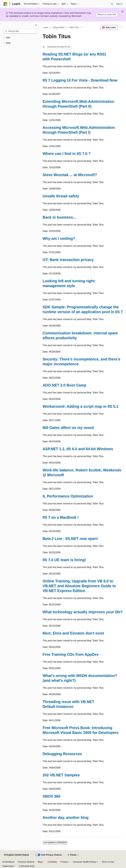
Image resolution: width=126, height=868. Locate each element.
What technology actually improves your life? (83, 612)
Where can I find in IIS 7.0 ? (67, 154)
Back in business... (59, 217)
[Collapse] (36, 25)
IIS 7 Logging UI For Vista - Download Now (80, 80)
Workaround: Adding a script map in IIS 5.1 (80, 406)
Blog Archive (59, 27)
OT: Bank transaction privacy (68, 260)
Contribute (52, 862)
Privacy (64, 862)
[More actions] (121, 27)
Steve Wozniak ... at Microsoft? (70, 175)
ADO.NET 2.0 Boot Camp (64, 385)
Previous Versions (26, 862)
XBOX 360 (51, 796)
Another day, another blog (66, 817)
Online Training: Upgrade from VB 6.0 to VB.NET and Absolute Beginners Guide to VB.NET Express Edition (79, 586)
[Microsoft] (5, 4)
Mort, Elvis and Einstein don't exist (73, 633)
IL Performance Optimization (68, 496)
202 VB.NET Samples (61, 775)
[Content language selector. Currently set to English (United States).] (16, 855)
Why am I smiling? (59, 238)
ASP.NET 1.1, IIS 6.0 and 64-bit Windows (78, 449)
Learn (46, 27)
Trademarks (8, 866)
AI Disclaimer (8, 862)
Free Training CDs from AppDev (71, 654)
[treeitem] (20, 38)
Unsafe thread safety (61, 196)
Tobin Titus (74, 27)
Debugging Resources (62, 754)
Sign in (119, 4)
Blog (40, 862)
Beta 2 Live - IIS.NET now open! (70, 539)
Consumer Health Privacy (85, 862)
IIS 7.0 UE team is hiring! (64, 560)
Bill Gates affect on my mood (68, 428)
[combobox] (20, 31)
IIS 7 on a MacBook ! (61, 517)
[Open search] (112, 4)
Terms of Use (108, 862)
